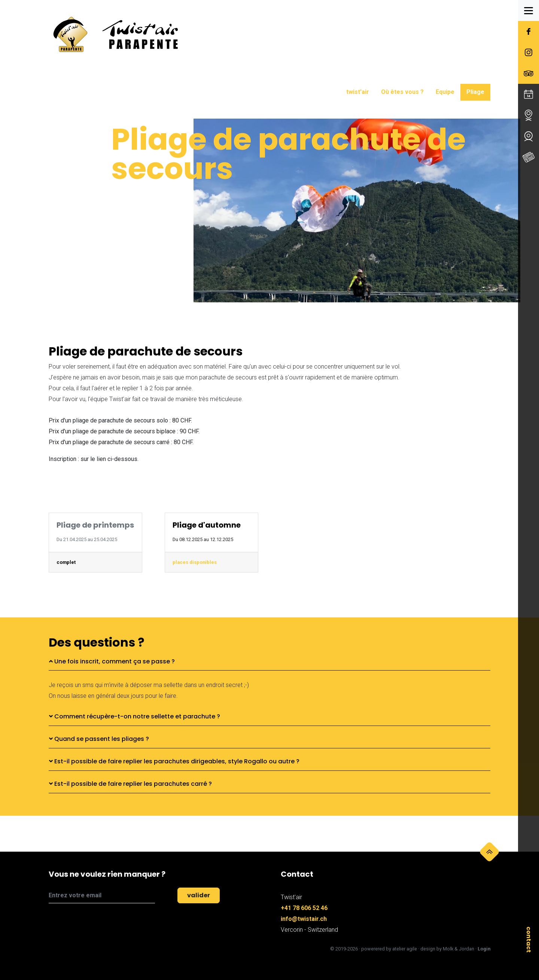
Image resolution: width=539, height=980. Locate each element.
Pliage (475, 92)
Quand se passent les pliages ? (99, 739)
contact (529, 940)
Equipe (445, 92)
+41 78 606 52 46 (304, 908)
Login (484, 949)
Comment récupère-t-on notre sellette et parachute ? (135, 716)
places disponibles (195, 562)
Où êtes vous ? (402, 92)
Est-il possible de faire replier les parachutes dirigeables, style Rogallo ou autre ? (174, 761)
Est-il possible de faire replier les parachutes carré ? (130, 784)
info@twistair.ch (304, 919)
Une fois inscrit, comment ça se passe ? (112, 661)
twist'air (358, 92)
